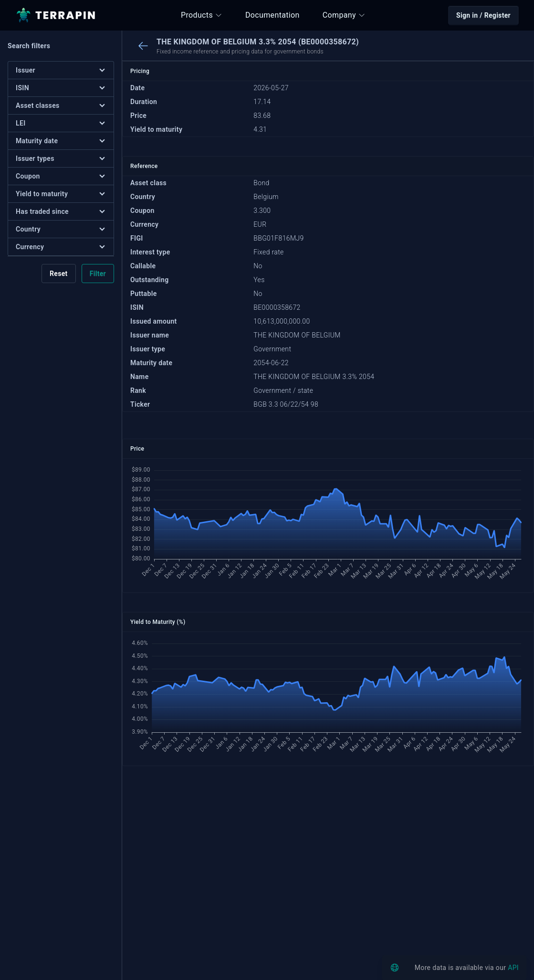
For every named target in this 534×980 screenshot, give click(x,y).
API (513, 968)
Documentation (272, 15)
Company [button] (344, 15)
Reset (59, 274)
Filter (98, 274)
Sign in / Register (483, 15)
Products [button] (202, 15)
